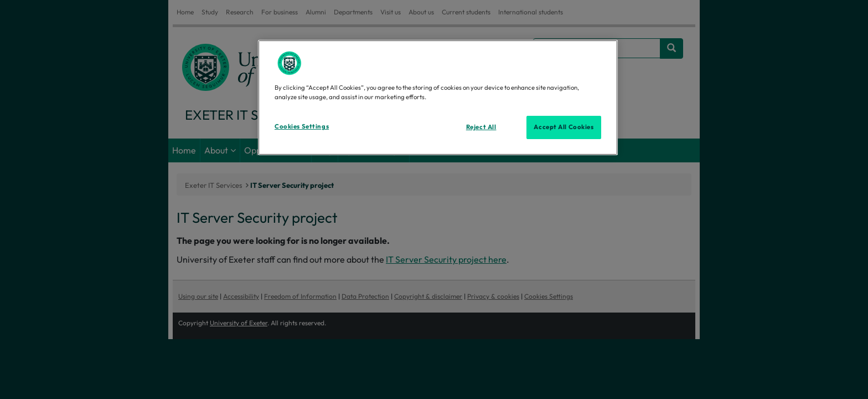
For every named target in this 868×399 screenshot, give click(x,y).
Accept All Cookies (564, 127)
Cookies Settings (302, 126)
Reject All (481, 127)
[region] (438, 98)
